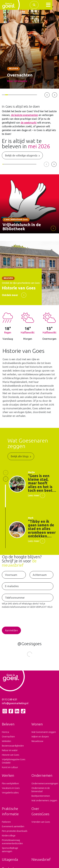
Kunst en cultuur (10, 770)
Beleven (8, 726)
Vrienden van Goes (41, 824)
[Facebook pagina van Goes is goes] (11, 713)
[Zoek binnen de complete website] (34, 5)
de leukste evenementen (25, 115)
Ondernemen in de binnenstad (41, 792)
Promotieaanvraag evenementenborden (12, 844)
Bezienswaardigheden (13, 748)
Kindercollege (9, 838)
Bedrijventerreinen (41, 798)
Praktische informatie (10, 814)
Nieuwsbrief (41, 862)
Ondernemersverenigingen (44, 786)
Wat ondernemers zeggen (44, 803)
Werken (8, 778)
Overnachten (8, 739)
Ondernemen (42, 778)
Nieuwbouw (37, 744)
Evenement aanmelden (13, 829)
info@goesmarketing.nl (15, 706)
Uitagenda (10, 862)
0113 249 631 (10, 702)
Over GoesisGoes (40, 814)
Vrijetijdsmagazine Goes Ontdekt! (14, 763)
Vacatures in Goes (11, 790)
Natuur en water (10, 753)
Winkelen (6, 744)
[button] (48, 5)
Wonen (37, 726)
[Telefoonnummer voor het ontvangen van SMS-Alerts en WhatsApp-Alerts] (28, 597)
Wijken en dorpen (40, 739)
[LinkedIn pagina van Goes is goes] (17, 713)
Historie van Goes (11, 757)
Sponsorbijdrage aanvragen (10, 852)
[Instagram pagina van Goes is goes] (5, 713)
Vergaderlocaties (10, 795)
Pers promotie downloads (15, 833)
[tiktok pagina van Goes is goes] (23, 713)
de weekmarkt (29, 123)
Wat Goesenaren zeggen (44, 734)
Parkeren (6, 824)
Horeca (5, 734)
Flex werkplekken (10, 786)
